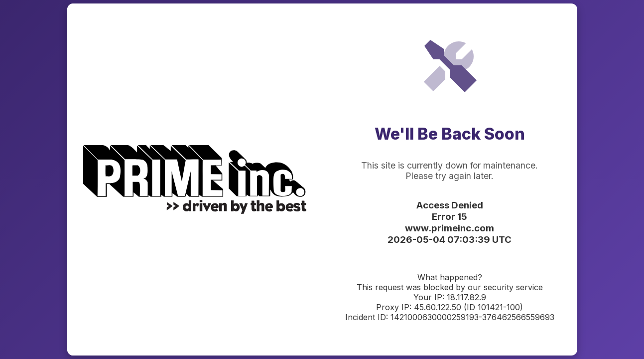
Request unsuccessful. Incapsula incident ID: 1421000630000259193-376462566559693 (322, 179)
